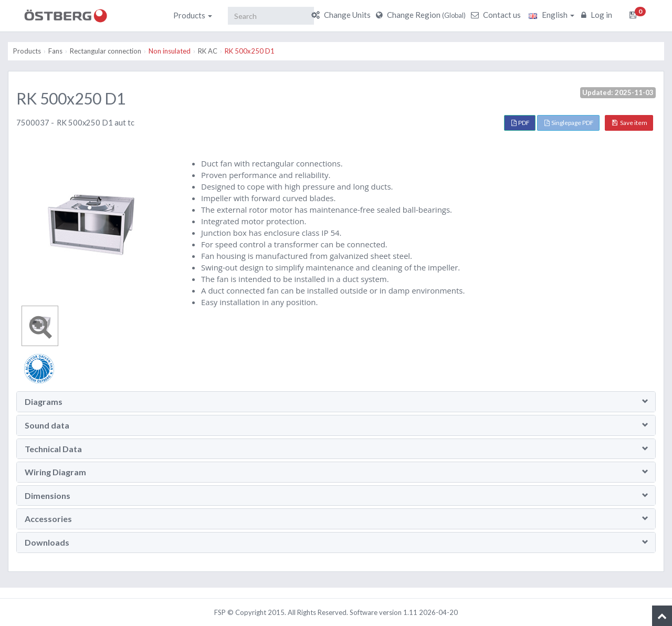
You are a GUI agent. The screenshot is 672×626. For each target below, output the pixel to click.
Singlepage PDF (569, 123)
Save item (630, 123)
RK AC (208, 51)
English (552, 15)
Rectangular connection (106, 51)
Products (193, 15)
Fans (55, 51)
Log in (598, 15)
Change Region (422, 15)
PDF (521, 123)
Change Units (342, 15)
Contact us (497, 15)
